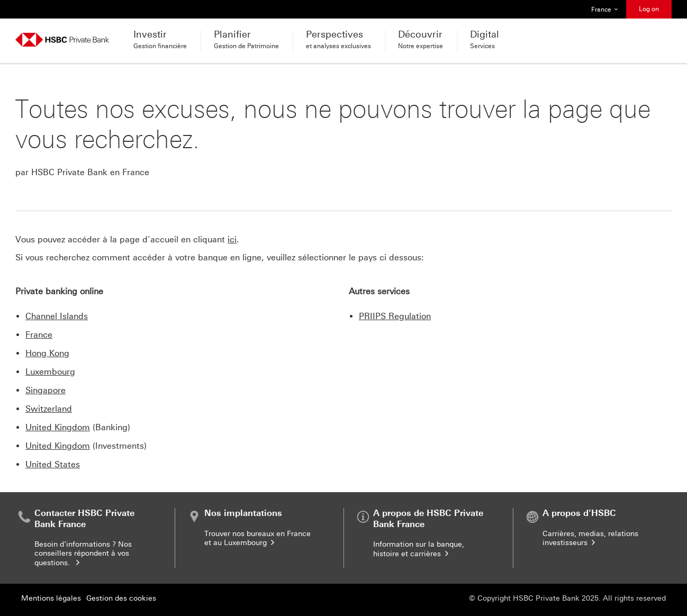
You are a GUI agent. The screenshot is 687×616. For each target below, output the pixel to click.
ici (232, 239)
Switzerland (49, 409)
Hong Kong (47, 353)
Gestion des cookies (121, 598)
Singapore (46, 390)
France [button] (605, 10)
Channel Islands (57, 316)
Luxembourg (50, 372)
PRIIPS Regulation (395, 316)
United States (53, 464)
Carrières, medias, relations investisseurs (590, 538)
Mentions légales (51, 598)
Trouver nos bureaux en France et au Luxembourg (257, 538)
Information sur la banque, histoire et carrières (419, 549)
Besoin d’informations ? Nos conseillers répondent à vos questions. (83, 554)
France (39, 335)
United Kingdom (58, 427)
